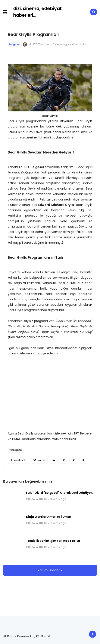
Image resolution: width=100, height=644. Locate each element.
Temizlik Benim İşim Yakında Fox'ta (53, 541)
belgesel (15, 44)
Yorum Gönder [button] (49, 570)
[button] (5, 12)
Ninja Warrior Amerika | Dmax (49, 517)
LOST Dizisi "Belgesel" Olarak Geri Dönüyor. (60, 493)
